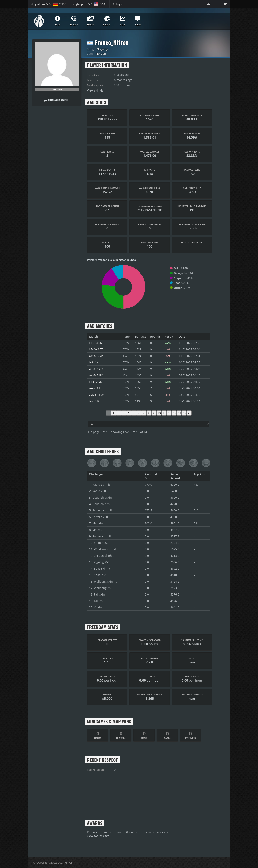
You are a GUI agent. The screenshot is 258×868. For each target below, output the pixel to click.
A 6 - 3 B (95, 401)
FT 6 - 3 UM (97, 343)
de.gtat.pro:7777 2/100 (49, 4)
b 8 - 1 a (95, 362)
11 (165, 413)
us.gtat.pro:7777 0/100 (89, 4)
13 (175, 413)
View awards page (99, 836)
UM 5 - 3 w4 (97, 356)
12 (170, 413)
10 (160, 413)
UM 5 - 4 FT (97, 349)
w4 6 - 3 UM (97, 375)
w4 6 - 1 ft (96, 388)
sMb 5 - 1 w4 (98, 395)
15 (185, 413)
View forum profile (56, 100)
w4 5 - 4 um (97, 369)
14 (180, 413)
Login (118, 4)
